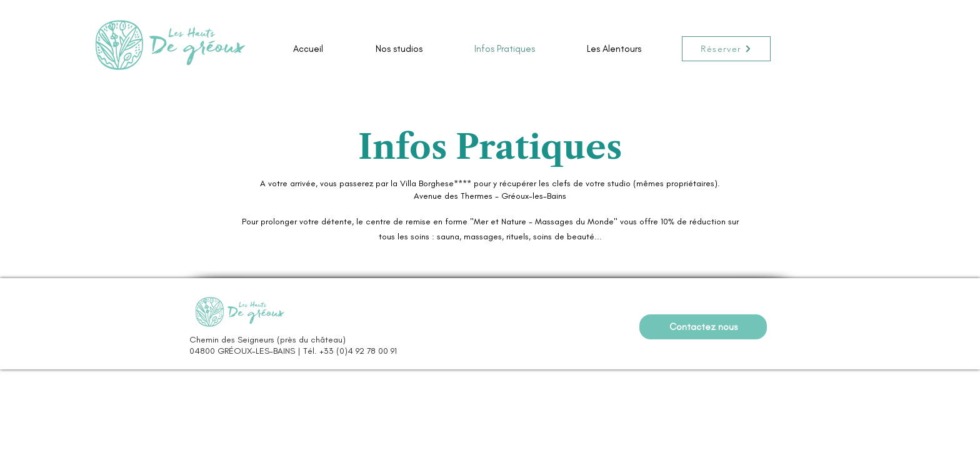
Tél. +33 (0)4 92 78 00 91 (350, 351)
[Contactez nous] (703, 327)
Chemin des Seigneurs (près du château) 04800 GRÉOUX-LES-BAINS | (267, 345)
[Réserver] (726, 49)
